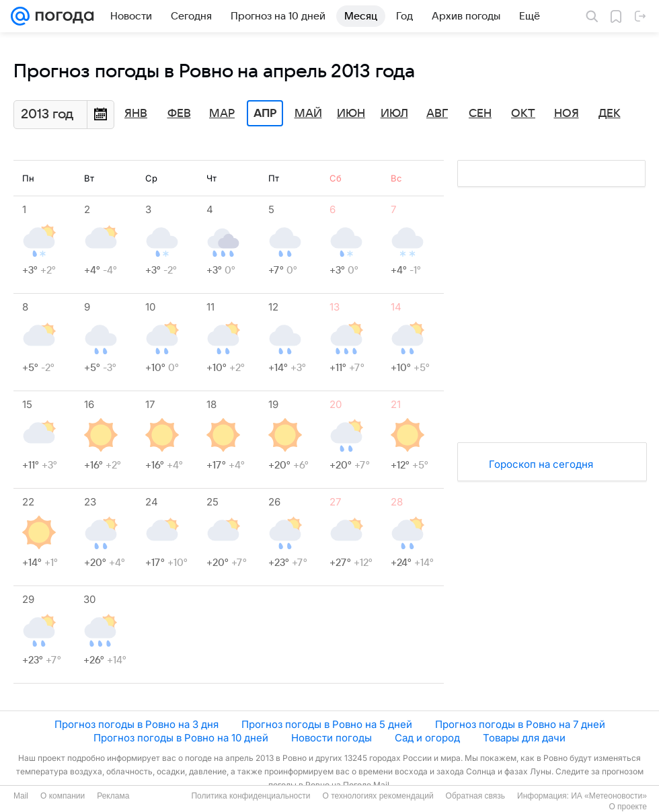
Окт (523, 114)
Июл (394, 114)
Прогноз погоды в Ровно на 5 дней (327, 724)
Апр (265, 114)
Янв (136, 114)
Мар (222, 114)
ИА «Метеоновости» (609, 796)
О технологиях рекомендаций (378, 796)
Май (308, 114)
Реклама (113, 796)
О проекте (628, 807)
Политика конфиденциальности (250, 796)
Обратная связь (475, 796)
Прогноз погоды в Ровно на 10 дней (181, 738)
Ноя (567, 114)
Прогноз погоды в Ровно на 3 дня (137, 724)
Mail (21, 796)
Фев (179, 114)
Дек (610, 114)
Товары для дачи (524, 738)
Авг (437, 114)
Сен (480, 114)
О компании (63, 796)
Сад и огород (427, 738)
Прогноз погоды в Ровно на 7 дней (520, 724)
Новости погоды (332, 738)
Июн (351, 114)
